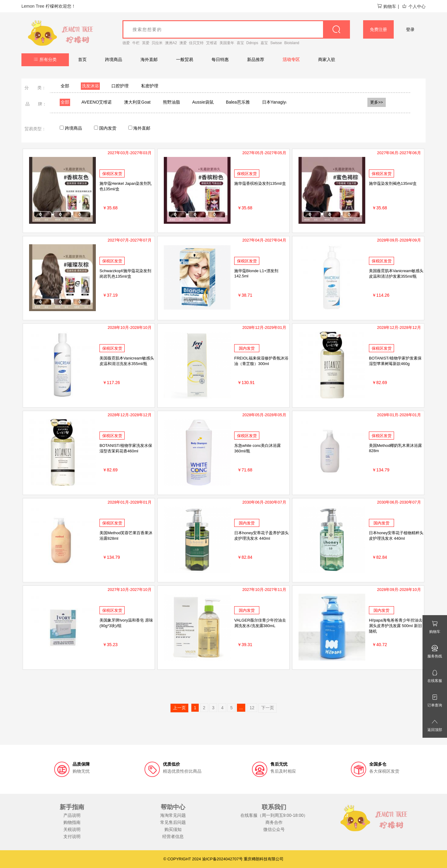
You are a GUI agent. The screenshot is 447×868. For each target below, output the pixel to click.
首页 (82, 59)
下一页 (268, 708)
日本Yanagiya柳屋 (279, 102)
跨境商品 (114, 59)
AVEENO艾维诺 (97, 102)
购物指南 (72, 822)
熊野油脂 (171, 102)
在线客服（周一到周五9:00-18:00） (274, 815)
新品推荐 (256, 59)
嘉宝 (264, 43)
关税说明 (72, 829)
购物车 (387, 6)
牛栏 (136, 43)
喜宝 (240, 43)
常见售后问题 (173, 822)
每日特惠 (220, 59)
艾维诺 (212, 43)
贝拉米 (157, 43)
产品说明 (72, 815)
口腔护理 (120, 86)
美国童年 (227, 43)
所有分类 (45, 59)
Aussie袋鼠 (203, 102)
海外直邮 (149, 59)
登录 (410, 29)
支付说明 (72, 836)
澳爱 (183, 43)
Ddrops (252, 43)
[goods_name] (236, 29)
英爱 (146, 43)
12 (252, 708)
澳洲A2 (171, 43)
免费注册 (378, 29)
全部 (65, 86)
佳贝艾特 (196, 43)
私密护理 (150, 86)
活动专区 (291, 59)
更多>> (377, 102)
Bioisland (292, 43)
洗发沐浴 (90, 86)
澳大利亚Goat (137, 102)
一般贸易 (185, 59)
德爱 (126, 43)
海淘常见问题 (173, 815)
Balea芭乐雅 (238, 102)
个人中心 (414, 6)
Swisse (276, 43)
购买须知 (173, 829)
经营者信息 (173, 836)
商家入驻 (327, 59)
